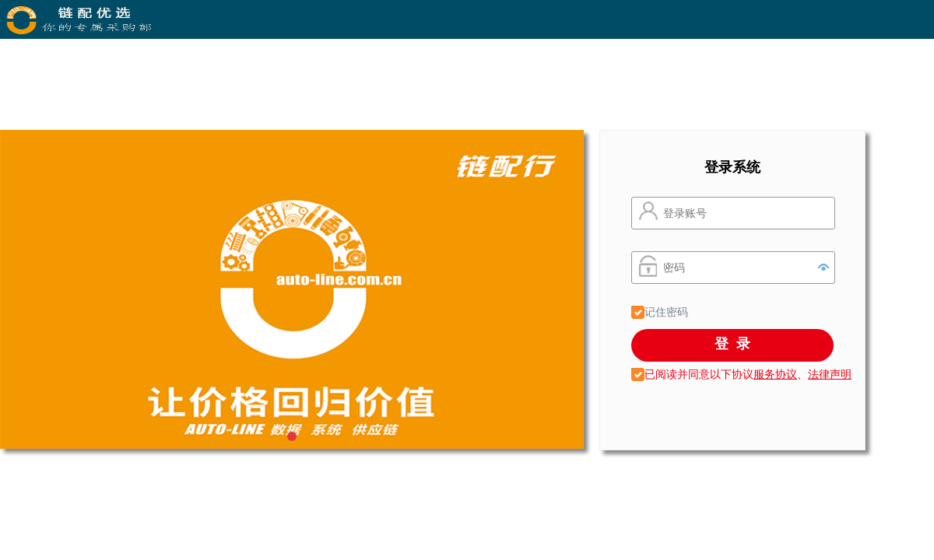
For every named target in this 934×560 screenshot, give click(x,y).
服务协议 (775, 374)
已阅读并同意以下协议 (692, 374)
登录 (736, 344)
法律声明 (830, 374)
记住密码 (665, 312)
